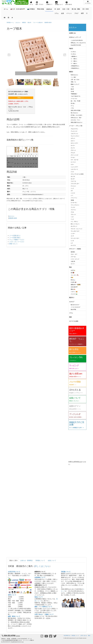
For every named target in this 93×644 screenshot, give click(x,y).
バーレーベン (74, 198)
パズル (72, 108)
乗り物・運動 (76, 9)
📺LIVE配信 (31, 9)
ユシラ (72, 236)
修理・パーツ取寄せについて (43, 607)
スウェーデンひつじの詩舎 (77, 174)
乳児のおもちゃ (74, 75)
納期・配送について (14, 616)
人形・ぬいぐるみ (75, 80)
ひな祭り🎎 (74, 282)
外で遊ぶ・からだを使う (77, 115)
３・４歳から (74, 61)
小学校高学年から (75, 68)
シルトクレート (74, 169)
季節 (70, 267)
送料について (12, 595)
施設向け (72, 297)
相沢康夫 (73, 252)
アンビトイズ (74, 131)
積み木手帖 (73, 309)
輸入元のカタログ (75, 305)
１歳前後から (74, 56)
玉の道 (72, 91)
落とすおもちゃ (74, 113)
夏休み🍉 (73, 289)
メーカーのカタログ (76, 307)
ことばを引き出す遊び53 (77, 40)
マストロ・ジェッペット (77, 229)
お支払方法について (14, 572)
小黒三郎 (73, 261)
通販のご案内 (13, 560)
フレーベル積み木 (38, 22)
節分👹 (73, 273)
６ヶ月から (73, 54)
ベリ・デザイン (74, 222)
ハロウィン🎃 (74, 292)
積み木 (29, 22)
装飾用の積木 (48, 22)
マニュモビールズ (75, 231)
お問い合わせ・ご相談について (44, 614)
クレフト (73, 148)
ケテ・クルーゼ (74, 160)
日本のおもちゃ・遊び (76, 118)
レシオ (72, 241)
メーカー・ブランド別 (76, 126)
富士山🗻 (73, 280)
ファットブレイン (75, 205)
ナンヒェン (73, 186)
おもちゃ (49, 9)
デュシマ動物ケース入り (17, 240)
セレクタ (73, 176)
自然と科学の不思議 (76, 110)
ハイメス (73, 193)
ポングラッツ (74, 226)
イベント (69, 13)
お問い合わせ (84, 636)
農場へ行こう (13, 244)
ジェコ (72, 172)
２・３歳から (74, 59)
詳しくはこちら (42, 566)
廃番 (70, 317)
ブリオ (72, 212)
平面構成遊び (74, 94)
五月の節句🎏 (74, 287)
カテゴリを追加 (74, 321)
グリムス (73, 153)
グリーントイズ (74, 155)
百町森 (72, 200)
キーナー (73, 146)
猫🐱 (72, 277)
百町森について (40, 560)
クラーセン (73, 257)
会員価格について (40, 577)
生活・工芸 (66, 9)
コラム (57, 13)
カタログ (72, 302)
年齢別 (71, 49)
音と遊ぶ (73, 103)
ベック (72, 219)
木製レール (73, 82)
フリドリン (73, 210)
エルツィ (73, 141)
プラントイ (73, 215)
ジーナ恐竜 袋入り (15, 236)
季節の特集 (41, 9)
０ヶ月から (73, 52)
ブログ (76, 13)
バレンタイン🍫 (75, 275)
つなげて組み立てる (76, 96)
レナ (72, 243)
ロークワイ (73, 245)
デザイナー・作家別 (75, 249)
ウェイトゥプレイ (75, 136)
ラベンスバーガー (75, 238)
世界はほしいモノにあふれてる (78, 43)
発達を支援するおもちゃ (77, 122)
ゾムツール (73, 181)
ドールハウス (74, 99)
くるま (72, 87)
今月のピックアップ (75, 37)
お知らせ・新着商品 (26, 560)
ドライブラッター (75, 184)
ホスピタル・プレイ (76, 120)
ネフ (72, 191)
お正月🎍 (73, 270)
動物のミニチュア (75, 84)
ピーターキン (74, 203)
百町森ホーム (10, 22)
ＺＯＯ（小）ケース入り (17, 242)
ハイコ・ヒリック (75, 259)
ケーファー (73, 162)
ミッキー (73, 234)
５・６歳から (74, 63)
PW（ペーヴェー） (75, 224)
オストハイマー (74, 143)
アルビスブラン (74, 129)
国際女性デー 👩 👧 (76, 285)
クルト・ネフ (74, 254)
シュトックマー (74, 167)
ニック (72, 188)
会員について (52, 560)
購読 (89, 636)
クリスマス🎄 (74, 294)
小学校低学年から (75, 66)
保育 (82, 13)
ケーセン (73, 157)
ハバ (72, 195)
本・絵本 (57, 9)
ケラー (72, 165)
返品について (39, 597)
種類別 (24, 22)
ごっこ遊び (73, 77)
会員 (62, 13)
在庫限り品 (72, 33)
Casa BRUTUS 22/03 (76, 45)
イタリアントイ (74, 134)
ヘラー (72, 217)
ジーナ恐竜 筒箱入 (15, 238)
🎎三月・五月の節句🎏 (18, 9)
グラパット (73, 150)
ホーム (6, 9)
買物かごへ (21, 98)
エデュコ (73, 138)
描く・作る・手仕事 (76, 101)
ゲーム (72, 106)
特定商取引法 (67, 636)
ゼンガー (73, 179)
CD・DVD (86, 9)
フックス (73, 207)
